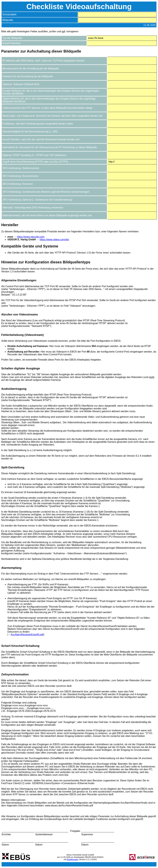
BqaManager (73, 859)
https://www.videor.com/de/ (54, 240)
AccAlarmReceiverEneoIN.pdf (27, 635)
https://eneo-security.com (31, 237)
